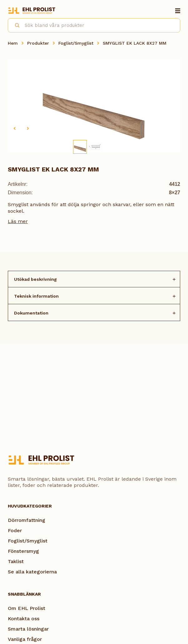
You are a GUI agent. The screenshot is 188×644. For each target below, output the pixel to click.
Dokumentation (31, 313)
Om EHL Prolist (27, 608)
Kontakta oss (24, 619)
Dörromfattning (27, 520)
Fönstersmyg (23, 551)
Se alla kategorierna (32, 572)
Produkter (38, 43)
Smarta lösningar (28, 629)
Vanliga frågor (25, 639)
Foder (15, 530)
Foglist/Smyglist (76, 43)
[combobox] (94, 25)
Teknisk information (36, 296)
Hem (13, 43)
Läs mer (18, 221)
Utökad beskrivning (35, 279)
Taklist (16, 561)
